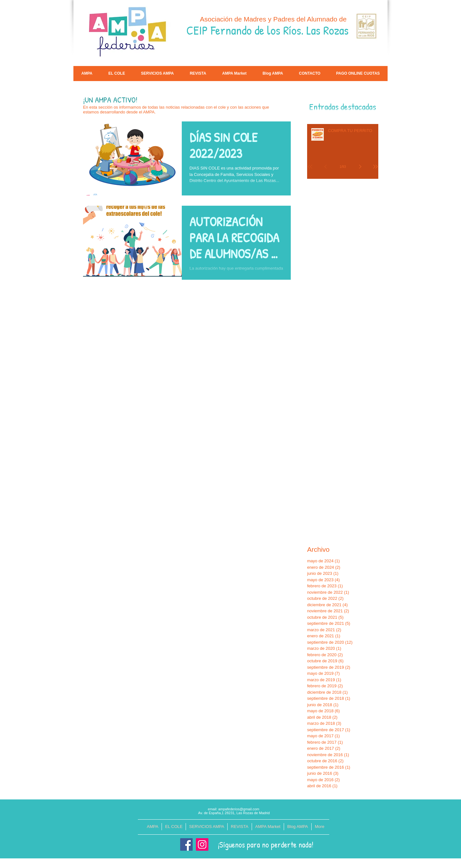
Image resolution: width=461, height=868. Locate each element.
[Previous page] (325, 167)
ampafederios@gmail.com (239, 809)
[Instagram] (202, 844)
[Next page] (360, 167)
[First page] (310, 167)
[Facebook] (186, 844)
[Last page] (375, 167)
